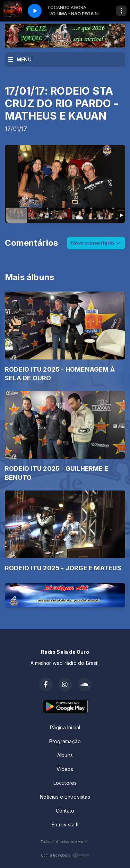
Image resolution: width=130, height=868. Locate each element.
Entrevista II (65, 824)
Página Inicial (65, 727)
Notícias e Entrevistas (65, 797)
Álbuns (65, 755)
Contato (65, 811)
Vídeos (65, 769)
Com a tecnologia (65, 855)
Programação (65, 741)
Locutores (65, 783)
